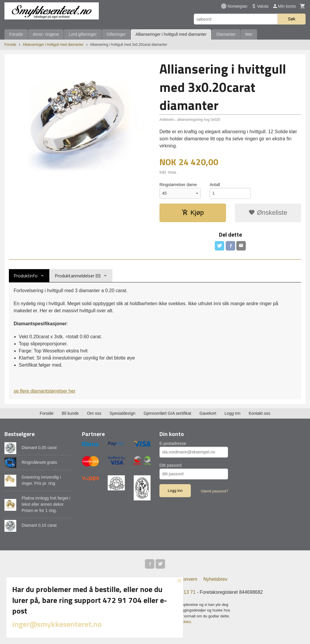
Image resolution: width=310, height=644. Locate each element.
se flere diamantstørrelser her (45, 391)
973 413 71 (184, 592)
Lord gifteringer (83, 34)
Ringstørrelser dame (178, 185)
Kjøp (193, 213)
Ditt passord (171, 465)
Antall (215, 185)
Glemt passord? (214, 491)
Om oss (94, 413)
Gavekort (208, 413)
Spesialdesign (122, 413)
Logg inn (233, 413)
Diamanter (226, 34)
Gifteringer (116, 34)
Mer (249, 34)
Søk (292, 19)
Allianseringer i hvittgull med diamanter (171, 34)
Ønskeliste (268, 213)
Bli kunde (70, 413)
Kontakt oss (260, 413)
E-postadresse (173, 443)
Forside (16, 34)
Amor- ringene (46, 34)
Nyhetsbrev (215, 579)
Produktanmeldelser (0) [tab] (78, 276)
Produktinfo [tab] (26, 276)
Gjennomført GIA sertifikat (167, 413)
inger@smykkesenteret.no (57, 624)
